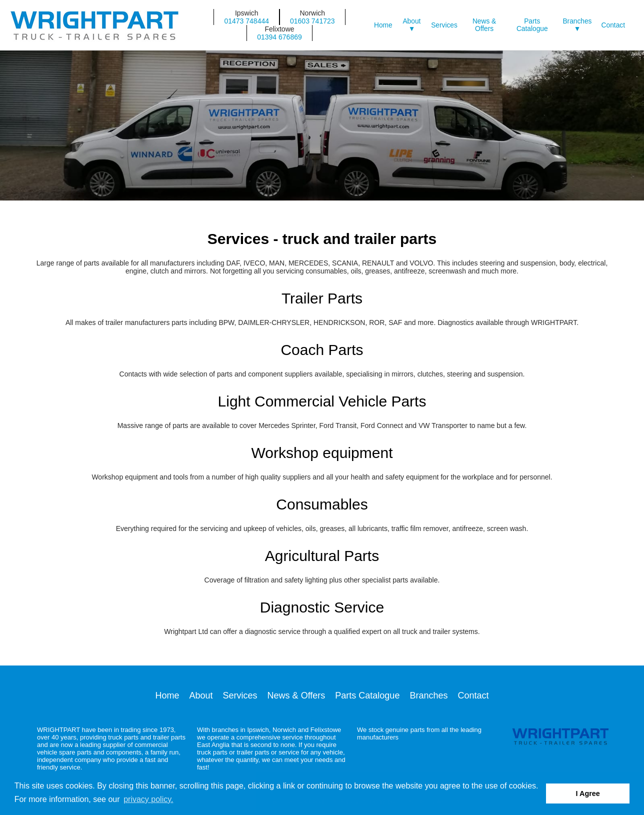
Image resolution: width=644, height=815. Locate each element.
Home (383, 25)
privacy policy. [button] (148, 799)
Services (444, 25)
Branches (428, 695)
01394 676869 (279, 37)
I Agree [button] (588, 793)
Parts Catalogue (532, 25)
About (201, 695)
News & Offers (484, 25)
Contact (613, 25)
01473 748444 (246, 21)
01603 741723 (312, 21)
